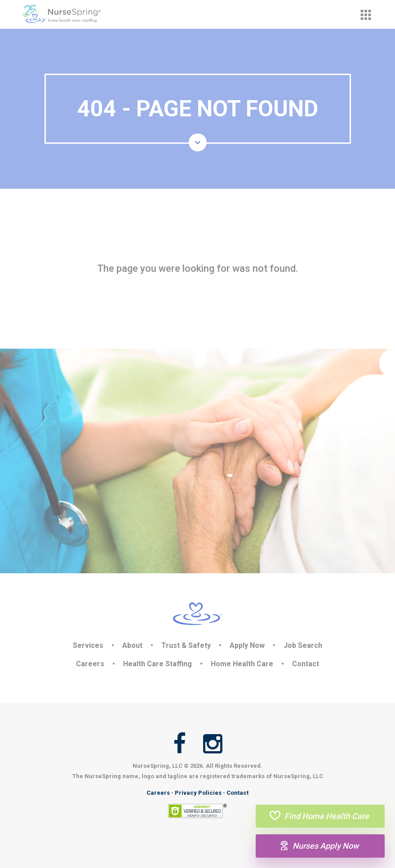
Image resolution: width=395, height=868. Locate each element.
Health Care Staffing (158, 664)
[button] (366, 15)
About (132, 645)
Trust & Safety (186, 645)
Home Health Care (242, 664)
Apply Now (247, 645)
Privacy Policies (198, 793)
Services (88, 645)
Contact (306, 664)
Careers (90, 664)
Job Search (303, 645)
